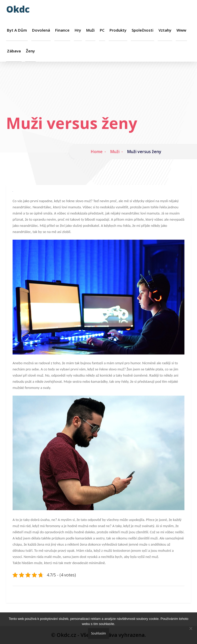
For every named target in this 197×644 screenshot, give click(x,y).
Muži (90, 30)
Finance (62, 30)
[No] (191, 628)
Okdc (18, 9)
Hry (78, 30)
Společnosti (142, 30)
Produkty (118, 30)
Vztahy (165, 30)
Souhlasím (98, 633)
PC (102, 30)
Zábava (14, 51)
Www (181, 30)
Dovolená (41, 30)
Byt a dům (17, 30)
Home (97, 152)
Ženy (30, 51)
